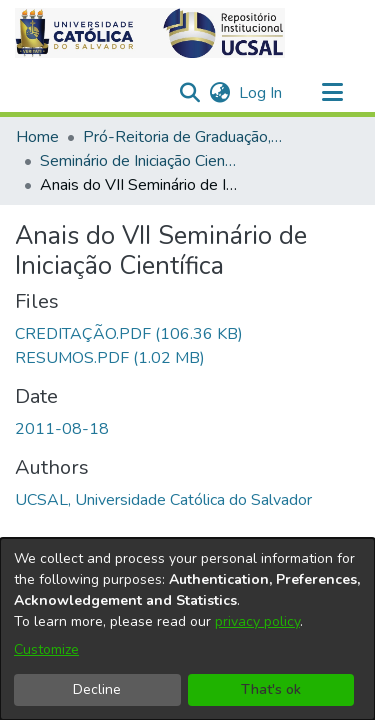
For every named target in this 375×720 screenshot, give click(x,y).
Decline (97, 689)
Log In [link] (261, 93)
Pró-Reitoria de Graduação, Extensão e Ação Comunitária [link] (183, 137)
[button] (150, 33)
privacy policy (257, 621)
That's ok (271, 689)
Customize (46, 649)
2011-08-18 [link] (62, 429)
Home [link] (37, 137)
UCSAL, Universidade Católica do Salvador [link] (163, 500)
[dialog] (187, 629)
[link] (129, 334)
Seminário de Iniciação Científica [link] (140, 161)
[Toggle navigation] (332, 93)
